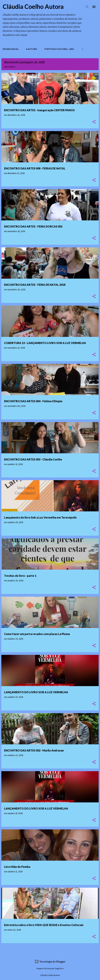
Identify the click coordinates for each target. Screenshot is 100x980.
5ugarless (59, 968)
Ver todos (9, 67)
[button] (94, 122)
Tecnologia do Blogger (50, 961)
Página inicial (11, 49)
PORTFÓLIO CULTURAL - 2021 (59, 49)
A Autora (32, 49)
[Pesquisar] (87, 7)
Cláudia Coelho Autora (33, 6)
